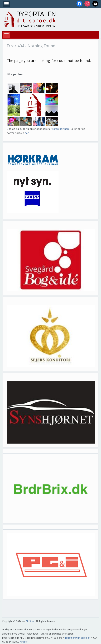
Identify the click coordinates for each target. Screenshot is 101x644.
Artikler (24, 642)
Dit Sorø (30, 621)
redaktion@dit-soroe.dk (78, 638)
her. (27, 133)
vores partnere (61, 129)
